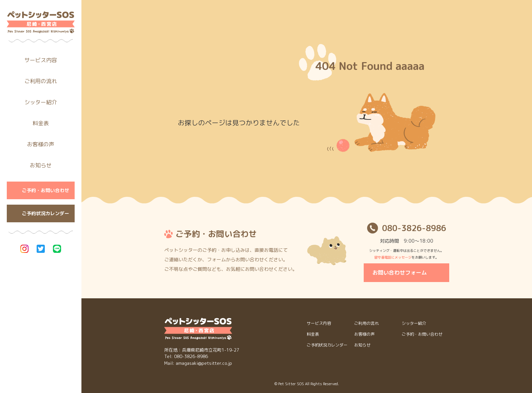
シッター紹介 (41, 102)
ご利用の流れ (41, 81)
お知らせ (41, 165)
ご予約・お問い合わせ (45, 190)
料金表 (41, 123)
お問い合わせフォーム (400, 273)
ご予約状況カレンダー (45, 213)
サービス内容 (41, 60)
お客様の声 (41, 144)
